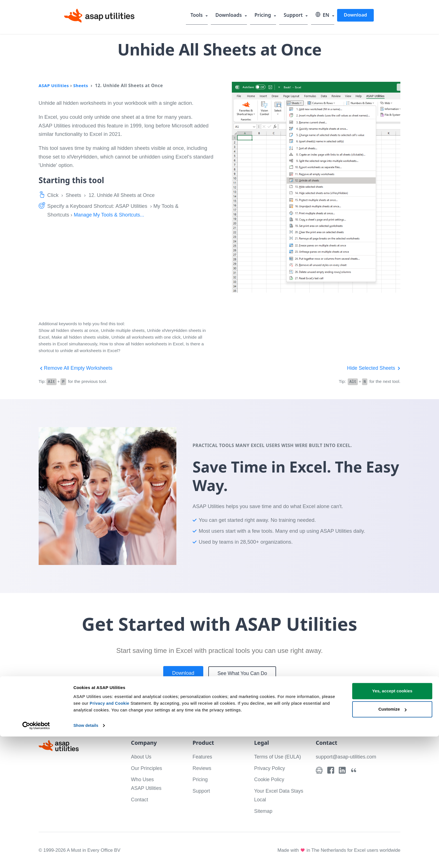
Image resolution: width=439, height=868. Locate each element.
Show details (86, 857)
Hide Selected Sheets (373, 368)
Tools (199, 15)
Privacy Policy (270, 768)
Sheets (82, 85)
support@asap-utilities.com (347, 756)
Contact (140, 799)
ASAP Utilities (54, 85)
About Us (142, 756)
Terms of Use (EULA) (279, 756)
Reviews (202, 768)
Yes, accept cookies (392, 822)
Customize (392, 841)
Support (294, 15)
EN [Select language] (323, 15)
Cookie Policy (270, 779)
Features (203, 756)
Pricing (264, 15)
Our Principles (147, 768)
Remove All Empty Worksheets (77, 368)
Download (355, 15)
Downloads (230, 15)
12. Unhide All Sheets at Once (124, 195)
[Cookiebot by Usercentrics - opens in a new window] (36, 857)
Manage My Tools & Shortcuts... (110, 215)
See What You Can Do (243, 673)
